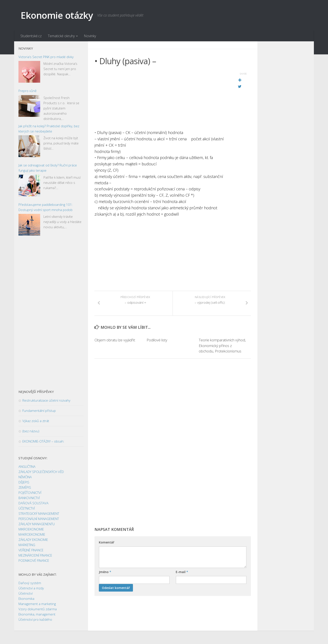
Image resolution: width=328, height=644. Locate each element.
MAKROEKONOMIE (32, 535)
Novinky (90, 36)
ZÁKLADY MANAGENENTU (37, 524)
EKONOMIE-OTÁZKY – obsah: (43, 441)
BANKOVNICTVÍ (29, 498)
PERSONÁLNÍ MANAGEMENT (39, 519)
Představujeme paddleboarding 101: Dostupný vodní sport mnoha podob (46, 207)
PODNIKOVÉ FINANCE (34, 561)
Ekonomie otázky (57, 15)
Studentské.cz (31, 36)
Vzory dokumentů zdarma (38, 609)
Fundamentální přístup (39, 411)
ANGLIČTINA (27, 467)
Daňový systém (30, 583)
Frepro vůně (27, 91)
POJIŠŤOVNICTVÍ (30, 493)
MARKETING (27, 545)
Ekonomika (26, 599)
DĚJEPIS (24, 482)
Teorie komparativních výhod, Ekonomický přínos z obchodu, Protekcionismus (222, 346)
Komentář (107, 543)
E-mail (182, 572)
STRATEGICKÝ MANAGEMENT (39, 514)
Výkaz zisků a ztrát (36, 421)
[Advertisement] (162, 99)
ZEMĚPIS (25, 488)
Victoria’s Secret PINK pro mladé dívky (46, 57)
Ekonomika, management (37, 614)
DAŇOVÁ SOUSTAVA (33, 503)
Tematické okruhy (61, 36)
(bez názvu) (31, 431)
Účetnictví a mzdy (31, 588)
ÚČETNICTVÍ (27, 508)
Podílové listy (157, 340)
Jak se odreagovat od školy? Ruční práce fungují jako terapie (48, 168)
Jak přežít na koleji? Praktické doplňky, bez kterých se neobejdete (49, 129)
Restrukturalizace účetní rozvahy (46, 401)
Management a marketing (37, 604)
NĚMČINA (25, 477)
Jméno (105, 572)
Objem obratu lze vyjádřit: (115, 340)
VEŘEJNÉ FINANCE (31, 550)
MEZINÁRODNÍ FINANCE (35, 555)
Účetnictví (26, 594)
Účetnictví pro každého (35, 620)
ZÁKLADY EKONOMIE (33, 540)
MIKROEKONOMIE (31, 529)
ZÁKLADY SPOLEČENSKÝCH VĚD (41, 472)
